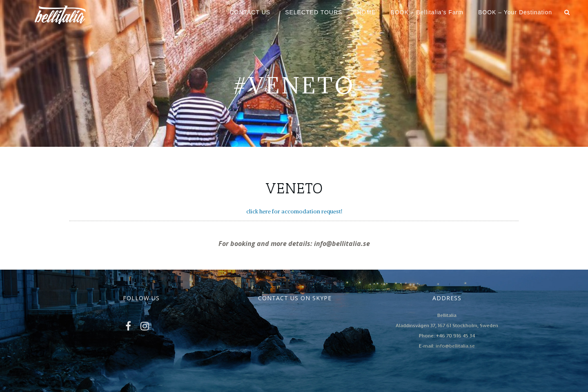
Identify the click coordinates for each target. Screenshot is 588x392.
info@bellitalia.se (342, 244)
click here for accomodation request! (294, 211)
